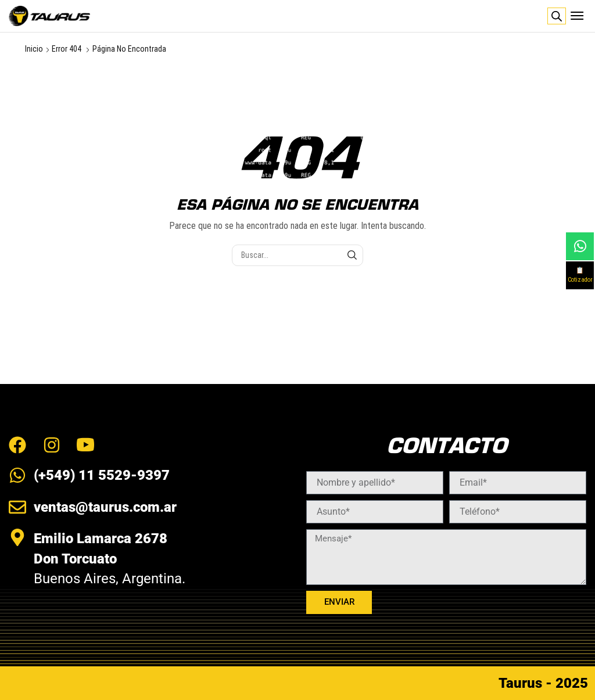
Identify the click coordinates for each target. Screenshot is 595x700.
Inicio (34, 49)
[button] (577, 16)
